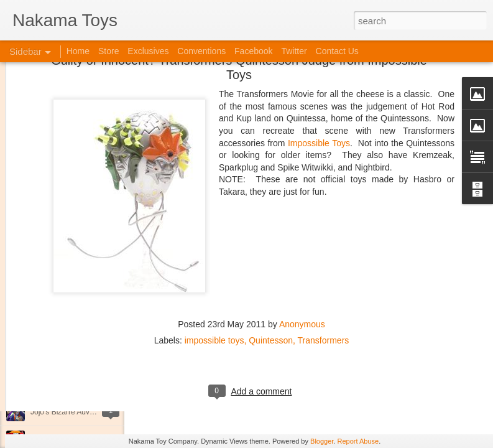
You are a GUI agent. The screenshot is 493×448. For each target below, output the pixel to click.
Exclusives (148, 51)
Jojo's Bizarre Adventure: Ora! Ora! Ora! (96, 412)
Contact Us (337, 51)
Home (78, 51)
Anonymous (302, 250)
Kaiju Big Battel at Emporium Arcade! (92, 384)
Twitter (294, 51)
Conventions (201, 51)
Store (108, 51)
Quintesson (271, 266)
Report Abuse (358, 441)
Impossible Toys (319, 69)
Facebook (253, 51)
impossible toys (214, 266)
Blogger (322, 441)
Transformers (324, 266)
